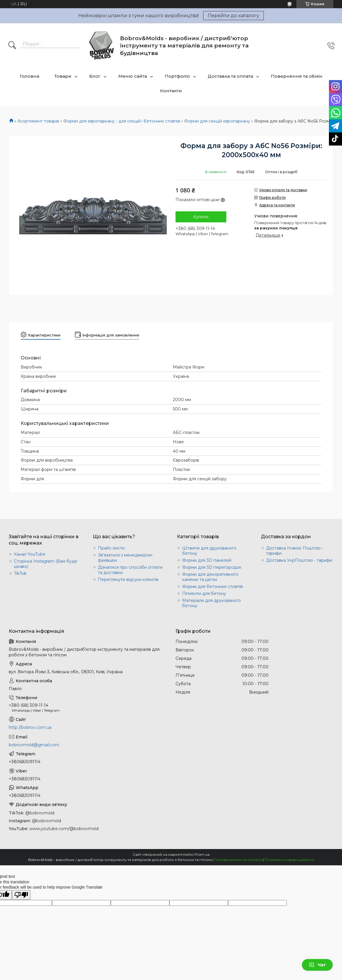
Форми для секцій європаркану (217, 121)
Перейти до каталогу (233, 16)
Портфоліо (177, 76)
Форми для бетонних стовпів (213, 586)
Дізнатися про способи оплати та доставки (130, 570)
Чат (317, 965)
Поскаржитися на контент (238, 860)
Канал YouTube (30, 554)
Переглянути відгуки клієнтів (128, 580)
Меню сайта (133, 76)
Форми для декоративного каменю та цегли (210, 577)
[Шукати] (12, 46)
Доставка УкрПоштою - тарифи (299, 560)
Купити (201, 217)
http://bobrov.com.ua (30, 727)
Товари (63, 76)
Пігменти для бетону (204, 593)
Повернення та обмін (297, 76)
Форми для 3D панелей (207, 560)
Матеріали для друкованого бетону (212, 603)
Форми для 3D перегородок (212, 567)
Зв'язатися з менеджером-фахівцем (126, 558)
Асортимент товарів (38, 121)
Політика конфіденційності (289, 860)
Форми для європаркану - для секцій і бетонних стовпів (122, 121)
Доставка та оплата (230, 76)
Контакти (171, 91)
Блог (95, 76)
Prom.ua (202, 854)
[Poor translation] (21, 895)
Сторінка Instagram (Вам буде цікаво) (46, 564)
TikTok (20, 573)
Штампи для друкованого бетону (209, 551)
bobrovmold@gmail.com (34, 745)
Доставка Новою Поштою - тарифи (295, 551)
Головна (29, 76)
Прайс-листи (111, 548)
